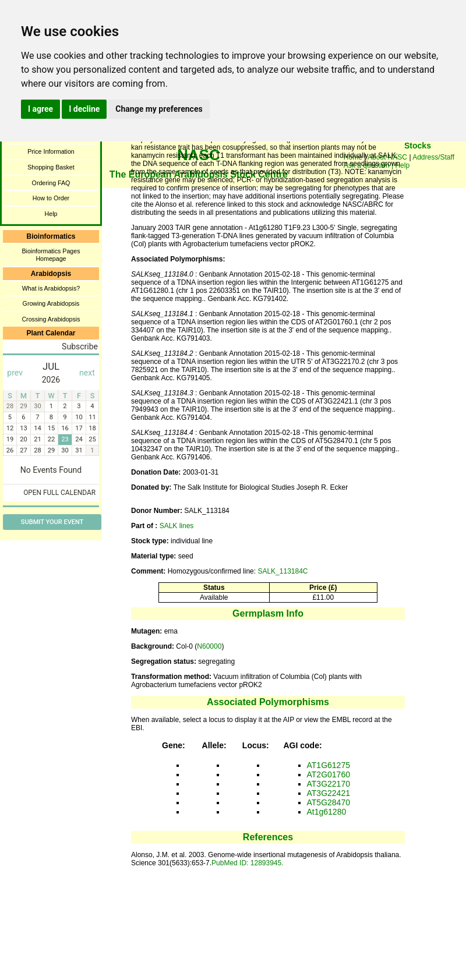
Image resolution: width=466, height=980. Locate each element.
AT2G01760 (329, 774)
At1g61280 (327, 812)
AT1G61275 (329, 765)
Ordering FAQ (51, 183)
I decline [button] (84, 109)
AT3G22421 (329, 793)
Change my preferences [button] (159, 109)
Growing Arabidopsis (51, 303)
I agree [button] (40, 109)
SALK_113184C (283, 571)
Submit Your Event (52, 522)
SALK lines (177, 526)
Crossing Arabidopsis (51, 319)
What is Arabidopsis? (51, 288)
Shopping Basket (51, 167)
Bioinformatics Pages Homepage (51, 255)
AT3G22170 (329, 784)
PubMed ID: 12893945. (247, 863)
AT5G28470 (329, 802)
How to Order (51, 198)
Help (51, 214)
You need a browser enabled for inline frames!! (418, 163)
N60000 (209, 646)
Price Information (51, 151)
